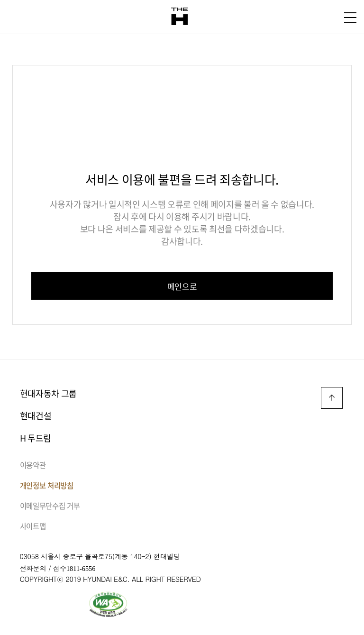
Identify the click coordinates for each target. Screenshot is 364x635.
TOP (332, 398)
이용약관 (33, 465)
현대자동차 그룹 (48, 393)
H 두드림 (36, 438)
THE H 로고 (179, 17)
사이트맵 (33, 526)
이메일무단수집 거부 (50, 506)
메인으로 (182, 286)
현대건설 (36, 416)
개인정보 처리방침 (47, 485)
